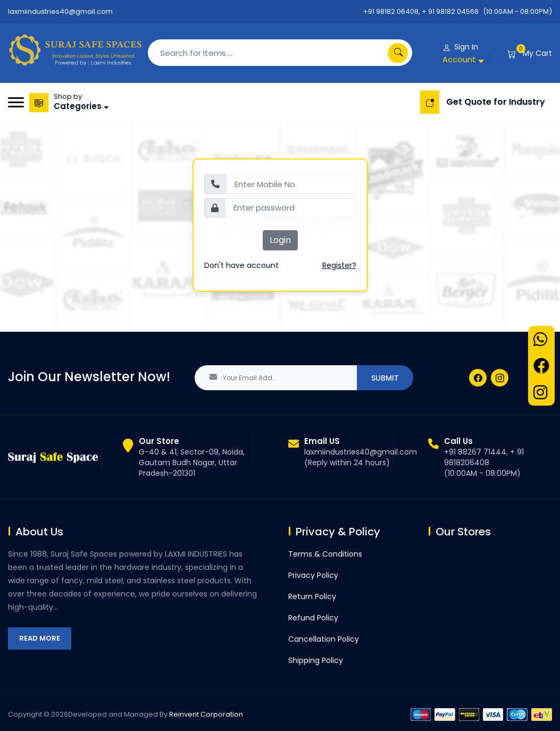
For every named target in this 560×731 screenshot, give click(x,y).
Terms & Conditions (325, 554)
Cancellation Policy (324, 639)
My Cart (537, 53)
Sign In (466, 47)
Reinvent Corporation (206, 714)
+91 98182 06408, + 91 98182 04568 (421, 11)
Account (459, 59)
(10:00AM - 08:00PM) (517, 11)
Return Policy (312, 596)
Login (280, 240)
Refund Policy (313, 618)
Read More (40, 638)
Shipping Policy (316, 660)
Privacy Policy (313, 575)
